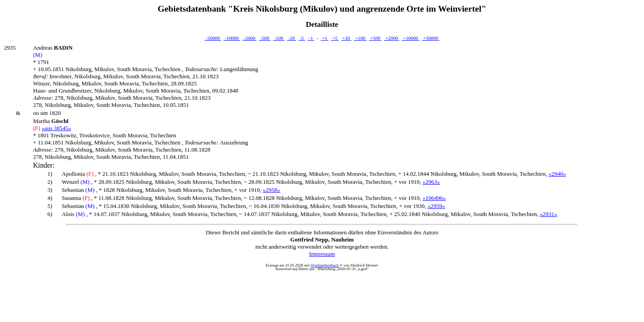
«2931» (549, 214)
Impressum (322, 254)
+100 (360, 38)
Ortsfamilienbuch (324, 265)
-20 (292, 38)
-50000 (213, 38)
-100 (279, 38)
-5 (302, 38)
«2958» (272, 190)
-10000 (232, 38)
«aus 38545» (56, 128)
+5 (335, 38)
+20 (346, 38)
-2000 (249, 38)
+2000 (392, 38)
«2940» (557, 174)
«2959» (436, 206)
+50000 (430, 38)
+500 (375, 38)
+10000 (410, 38)
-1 (311, 38)
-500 (265, 38)
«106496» (434, 198)
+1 (324, 38)
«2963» (431, 182)
